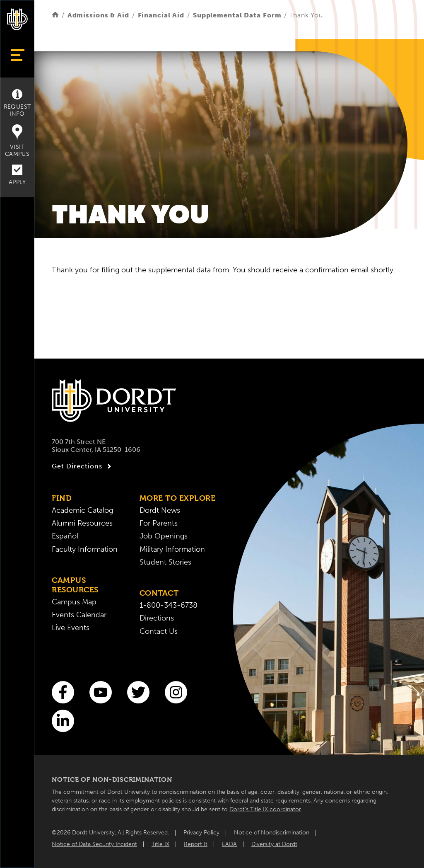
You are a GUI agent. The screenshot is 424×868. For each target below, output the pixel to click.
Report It (196, 844)
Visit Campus (17, 141)
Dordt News (160, 510)
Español (65, 536)
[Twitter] (138, 692)
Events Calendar (79, 615)
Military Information (172, 549)
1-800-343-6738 (169, 605)
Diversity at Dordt (274, 844)
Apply (17, 175)
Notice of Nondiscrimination (272, 833)
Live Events (71, 628)
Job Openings (164, 536)
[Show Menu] (17, 55)
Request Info (17, 103)
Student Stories (165, 562)
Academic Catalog (82, 510)
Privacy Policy (201, 833)
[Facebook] (63, 692)
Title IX (160, 844)
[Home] (55, 15)
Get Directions (83, 466)
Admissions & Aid (98, 15)
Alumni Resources (82, 523)
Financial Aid (161, 15)
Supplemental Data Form (237, 15)
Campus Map (74, 602)
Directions (157, 618)
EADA (229, 844)
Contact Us (159, 632)
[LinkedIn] (63, 721)
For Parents (159, 523)
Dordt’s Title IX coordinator (265, 809)
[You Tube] (101, 692)
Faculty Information (85, 549)
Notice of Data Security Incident (94, 844)
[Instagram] (176, 692)
